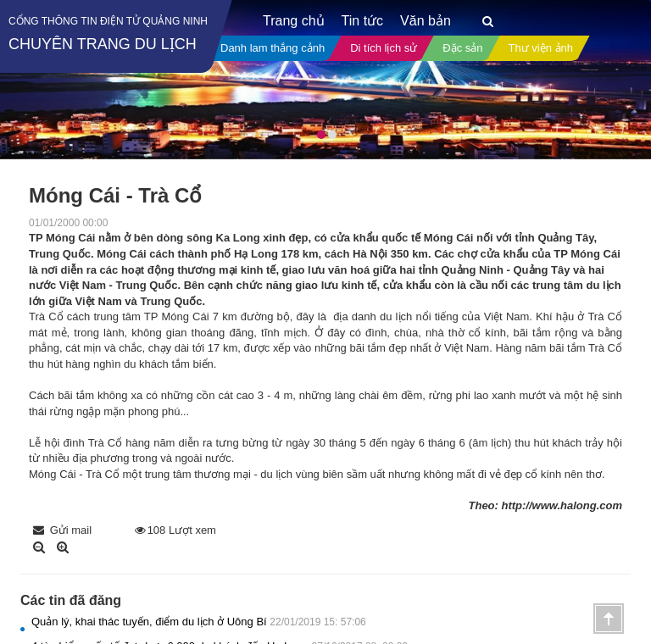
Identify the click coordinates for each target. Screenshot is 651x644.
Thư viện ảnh (541, 48)
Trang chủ (294, 21)
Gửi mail (62, 530)
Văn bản (426, 21)
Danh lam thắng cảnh (273, 48)
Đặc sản (462, 48)
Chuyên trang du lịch (103, 44)
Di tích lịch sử (384, 48)
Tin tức (363, 21)
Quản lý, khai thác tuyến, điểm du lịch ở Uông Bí (199, 622)
